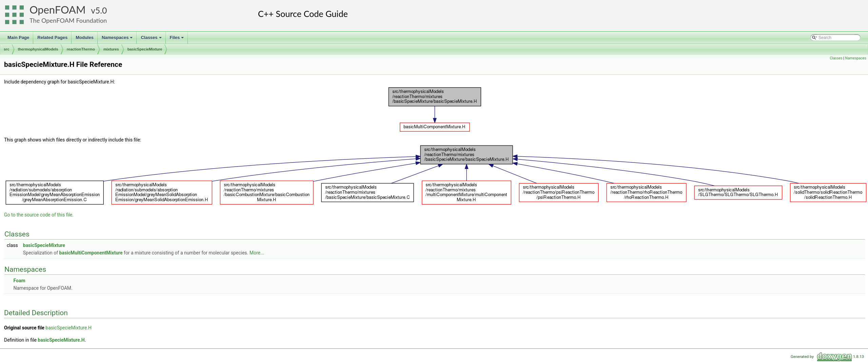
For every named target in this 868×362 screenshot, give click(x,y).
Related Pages (52, 37)
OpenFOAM (58, 10)
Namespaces (118, 39)
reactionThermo (81, 49)
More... (257, 253)
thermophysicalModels (38, 49)
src (7, 49)
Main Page (18, 37)
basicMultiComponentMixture (91, 253)
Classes (152, 39)
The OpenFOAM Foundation (68, 20)
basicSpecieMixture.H (68, 328)
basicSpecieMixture (145, 49)
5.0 (101, 10)
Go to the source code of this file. (39, 215)
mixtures (111, 49)
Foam (19, 281)
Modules (85, 37)
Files (177, 39)
